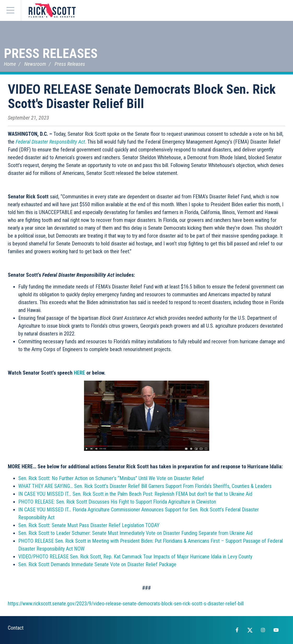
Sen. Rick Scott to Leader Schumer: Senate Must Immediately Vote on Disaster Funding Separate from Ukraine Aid (135, 533)
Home (10, 64)
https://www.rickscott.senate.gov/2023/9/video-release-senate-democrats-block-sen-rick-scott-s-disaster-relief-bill (126, 604)
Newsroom (35, 64)
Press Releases (51, 54)
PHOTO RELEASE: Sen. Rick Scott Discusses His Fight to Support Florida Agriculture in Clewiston (117, 502)
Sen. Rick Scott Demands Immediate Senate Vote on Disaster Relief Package (97, 564)
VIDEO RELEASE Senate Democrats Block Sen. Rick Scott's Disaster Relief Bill (142, 96)
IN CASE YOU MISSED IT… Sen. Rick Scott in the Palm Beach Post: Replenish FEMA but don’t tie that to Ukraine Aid (135, 494)
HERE (79, 373)
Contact (16, 628)
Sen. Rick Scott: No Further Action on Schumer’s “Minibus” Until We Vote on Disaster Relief (111, 478)
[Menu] (10, 10)
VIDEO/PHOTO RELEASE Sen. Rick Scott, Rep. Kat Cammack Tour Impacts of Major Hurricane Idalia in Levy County (135, 557)
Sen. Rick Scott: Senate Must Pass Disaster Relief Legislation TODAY (89, 525)
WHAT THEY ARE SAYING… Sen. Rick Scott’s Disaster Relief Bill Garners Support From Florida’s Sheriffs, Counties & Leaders (145, 486)
